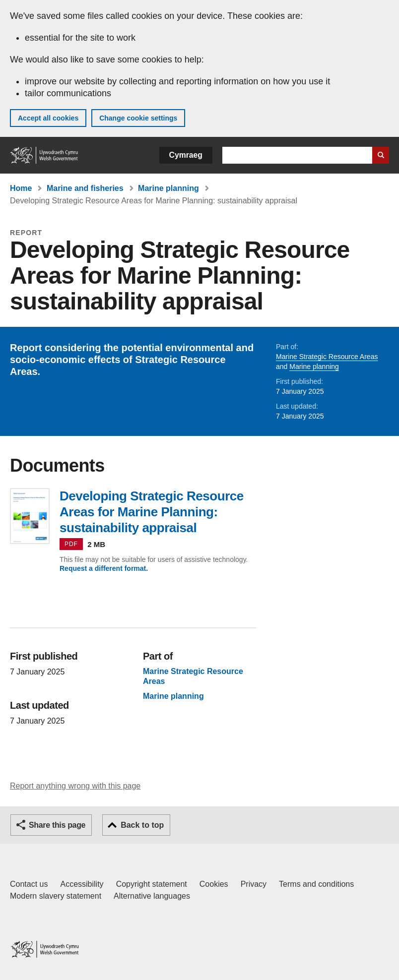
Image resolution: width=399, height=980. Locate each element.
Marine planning (168, 188)
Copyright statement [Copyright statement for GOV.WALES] (152, 884)
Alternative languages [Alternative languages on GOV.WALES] (152, 896)
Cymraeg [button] (186, 155)
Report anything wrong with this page (75, 786)
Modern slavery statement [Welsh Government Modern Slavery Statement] (56, 896)
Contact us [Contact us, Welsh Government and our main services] (29, 884)
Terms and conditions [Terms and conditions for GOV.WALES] (316, 884)
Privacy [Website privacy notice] (254, 884)
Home (21, 188)
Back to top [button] (142, 825)
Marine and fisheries (85, 188)
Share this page (57, 825)
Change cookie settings (138, 118)
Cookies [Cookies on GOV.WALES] (214, 884)
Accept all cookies (48, 118)
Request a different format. (104, 568)
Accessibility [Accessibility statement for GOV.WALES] (82, 884)
